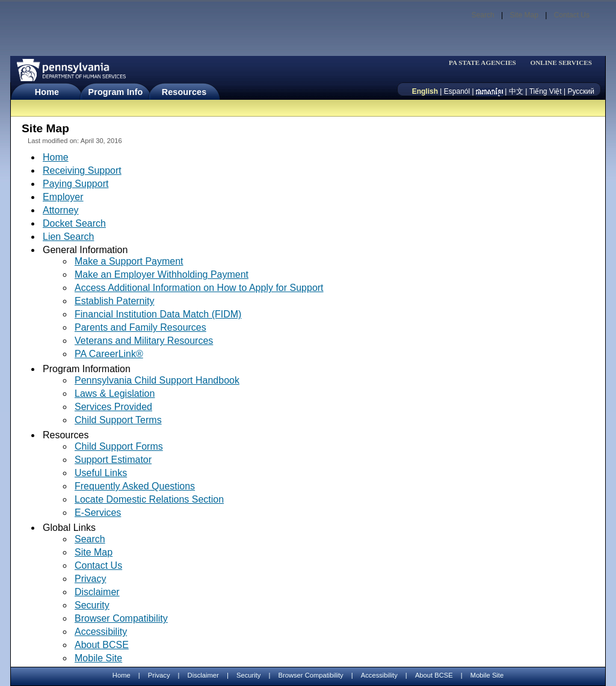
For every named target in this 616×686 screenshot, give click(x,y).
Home (47, 92)
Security (92, 605)
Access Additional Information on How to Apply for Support (199, 288)
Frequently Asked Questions (135, 486)
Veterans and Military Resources (144, 341)
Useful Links (101, 473)
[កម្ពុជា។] (489, 91)
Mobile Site (98, 658)
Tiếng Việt (546, 91)
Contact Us (572, 15)
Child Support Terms (118, 420)
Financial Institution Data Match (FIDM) (158, 314)
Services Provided (113, 407)
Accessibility (101, 632)
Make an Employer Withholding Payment (162, 274)
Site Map (524, 15)
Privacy (90, 579)
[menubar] (486, 63)
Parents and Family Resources (140, 327)
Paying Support (75, 184)
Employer (63, 197)
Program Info (116, 92)
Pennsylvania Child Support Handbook (157, 380)
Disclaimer (97, 592)
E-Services (98, 513)
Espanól (457, 91)
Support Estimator (113, 460)
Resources (184, 92)
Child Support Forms (119, 446)
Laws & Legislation (115, 394)
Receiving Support (82, 170)
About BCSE (102, 645)
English (425, 91)
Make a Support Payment (129, 261)
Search (483, 15)
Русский (581, 91)
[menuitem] (486, 63)
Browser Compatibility (121, 618)
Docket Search (74, 223)
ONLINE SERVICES (561, 63)
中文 (516, 91)
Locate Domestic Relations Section (149, 499)
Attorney (61, 210)
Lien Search (68, 237)
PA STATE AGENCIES (482, 63)
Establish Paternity (115, 301)
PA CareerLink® (109, 354)
